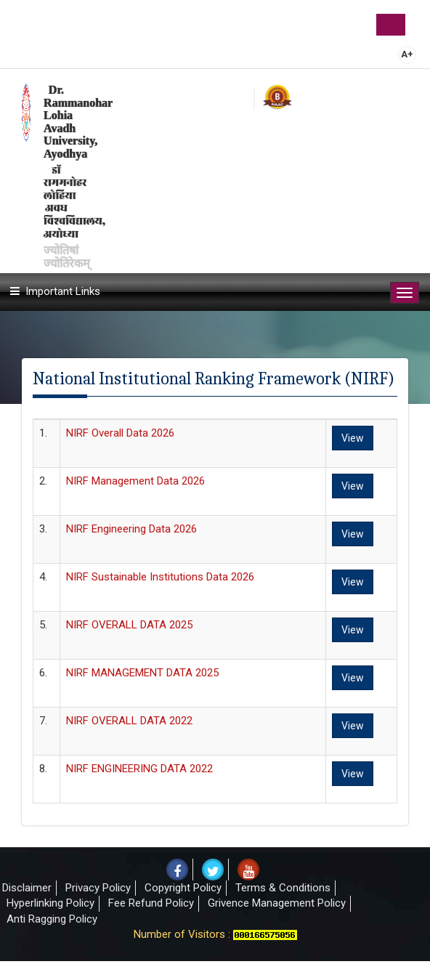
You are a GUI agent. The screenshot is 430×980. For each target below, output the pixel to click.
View (353, 438)
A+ (407, 54)
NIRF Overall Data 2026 (120, 433)
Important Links (63, 291)
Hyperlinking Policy (50, 903)
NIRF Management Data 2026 (135, 481)
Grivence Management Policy (277, 903)
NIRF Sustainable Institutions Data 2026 (160, 577)
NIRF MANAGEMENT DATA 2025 (142, 673)
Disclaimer (27, 888)
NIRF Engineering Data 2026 (131, 529)
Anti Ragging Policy (52, 919)
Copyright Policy (183, 888)
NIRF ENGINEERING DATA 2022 (139, 769)
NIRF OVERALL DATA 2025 (129, 625)
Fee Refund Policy (151, 903)
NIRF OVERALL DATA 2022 (129, 721)
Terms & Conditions (283, 888)
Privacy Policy (98, 888)
